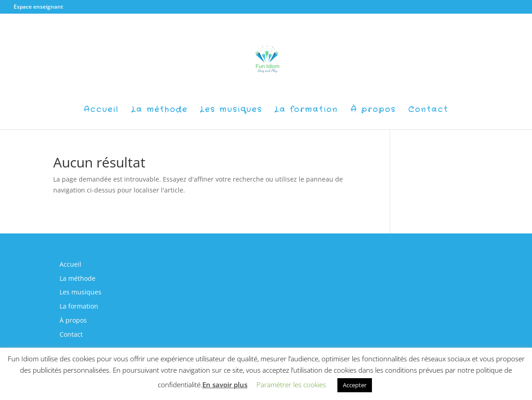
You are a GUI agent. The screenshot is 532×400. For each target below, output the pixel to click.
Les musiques (231, 111)
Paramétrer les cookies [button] (291, 385)
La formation (306, 111)
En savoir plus (225, 385)
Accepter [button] (355, 385)
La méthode (160, 111)
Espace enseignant (38, 7)
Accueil (101, 111)
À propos (373, 111)
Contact (428, 111)
